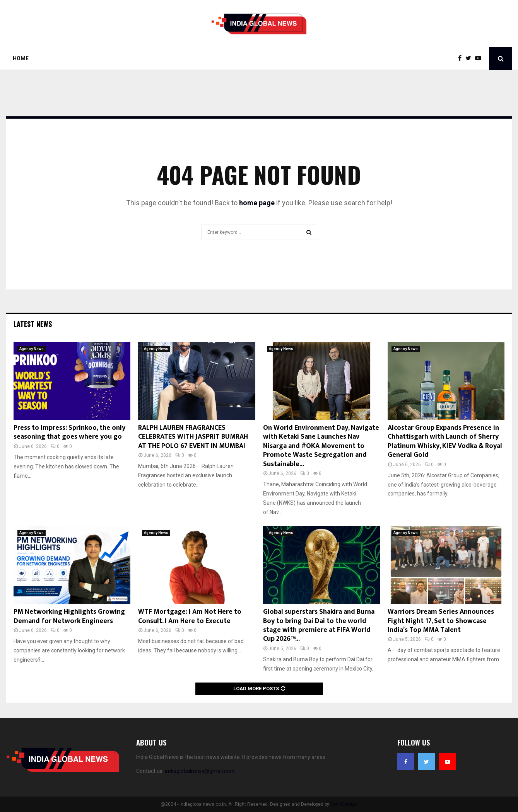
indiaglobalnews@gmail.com (200, 771)
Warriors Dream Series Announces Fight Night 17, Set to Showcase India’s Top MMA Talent (441, 621)
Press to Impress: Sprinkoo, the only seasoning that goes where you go (69, 432)
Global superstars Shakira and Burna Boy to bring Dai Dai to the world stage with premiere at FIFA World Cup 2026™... (319, 625)
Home (21, 58)
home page (257, 203)
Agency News (32, 349)
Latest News (33, 324)
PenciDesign (344, 804)
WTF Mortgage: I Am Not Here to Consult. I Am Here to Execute (190, 616)
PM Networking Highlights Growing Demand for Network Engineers (69, 616)
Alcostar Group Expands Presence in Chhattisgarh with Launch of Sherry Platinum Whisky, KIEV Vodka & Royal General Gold (445, 441)
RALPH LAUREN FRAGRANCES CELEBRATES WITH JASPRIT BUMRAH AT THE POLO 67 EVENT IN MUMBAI (193, 437)
